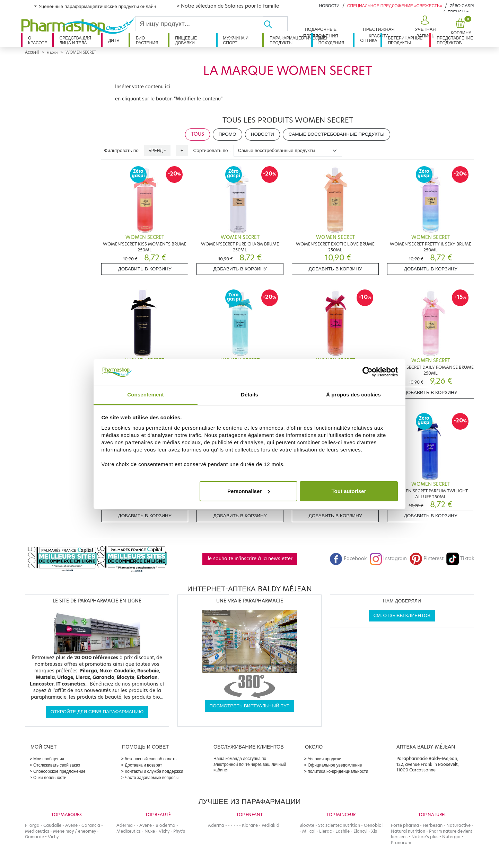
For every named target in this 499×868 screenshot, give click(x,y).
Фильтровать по (121, 150)
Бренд (156, 150)
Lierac (325, 831)
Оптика (369, 40)
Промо (227, 134)
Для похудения (331, 40)
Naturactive (458, 825)
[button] (425, 27)
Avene (71, 825)
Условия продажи (325, 759)
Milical (309, 831)
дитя (114, 40)
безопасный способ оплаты (151, 759)
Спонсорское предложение (59, 771)
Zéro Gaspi (462, 6)
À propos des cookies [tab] (353, 395)
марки (52, 52)
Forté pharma (405, 825)
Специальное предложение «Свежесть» (395, 6)
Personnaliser (249, 491)
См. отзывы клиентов (402, 615)
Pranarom (401, 843)
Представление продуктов (455, 40)
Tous (198, 134)
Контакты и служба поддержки (154, 771)
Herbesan (433, 825)
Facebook (348, 559)
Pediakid (270, 825)
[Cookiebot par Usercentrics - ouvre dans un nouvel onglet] (367, 372)
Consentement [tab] (145, 395)
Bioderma (165, 825)
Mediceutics (37, 831)
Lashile (343, 831)
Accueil (32, 52)
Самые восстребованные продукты (337, 134)
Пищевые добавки (186, 40)
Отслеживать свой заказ (57, 765)
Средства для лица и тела (75, 40)
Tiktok (460, 559)
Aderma (125, 825)
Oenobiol (373, 825)
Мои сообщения (49, 759)
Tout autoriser (349, 491)
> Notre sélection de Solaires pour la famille (228, 6)
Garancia (91, 825)
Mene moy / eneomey (75, 831)
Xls (374, 831)
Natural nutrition (408, 831)
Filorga (32, 825)
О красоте (38, 40)
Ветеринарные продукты (405, 40)
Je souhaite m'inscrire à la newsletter (250, 559)
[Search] (199, 24)
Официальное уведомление (335, 765)
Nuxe (150, 831)
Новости (329, 6)
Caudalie (52, 825)
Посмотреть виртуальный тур (249, 706)
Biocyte (307, 825)
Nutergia (451, 837)
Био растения (147, 40)
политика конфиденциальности (338, 771)
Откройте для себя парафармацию (97, 712)
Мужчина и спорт (236, 40)
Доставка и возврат (143, 765)
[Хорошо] (275, 24)
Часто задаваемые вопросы (152, 777)
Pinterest (427, 559)
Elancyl (360, 831)
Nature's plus (425, 837)
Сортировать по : (212, 150)
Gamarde (34, 837)
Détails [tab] (249, 395)
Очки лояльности (50, 777)
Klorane (250, 825)
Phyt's (179, 831)
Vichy (53, 837)
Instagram (388, 559)
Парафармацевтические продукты (290, 40)
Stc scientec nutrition (339, 825)
